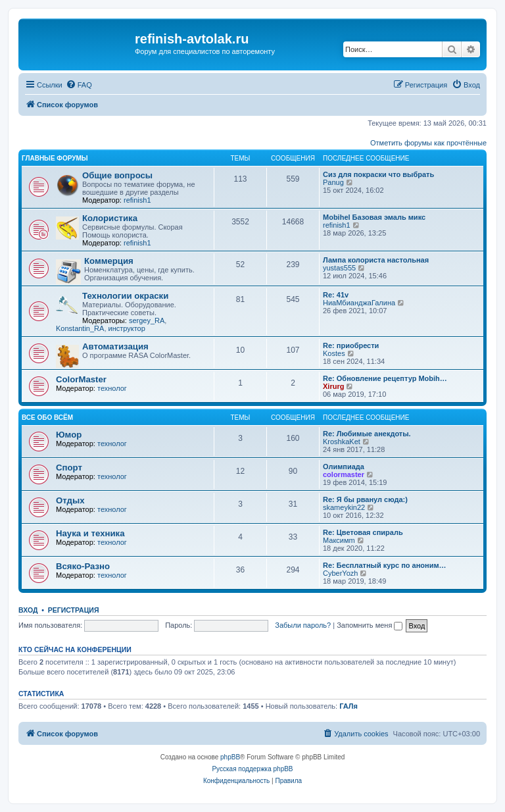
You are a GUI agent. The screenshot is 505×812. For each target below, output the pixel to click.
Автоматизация (115, 346)
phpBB (230, 757)
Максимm (339, 540)
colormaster (344, 474)
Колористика (110, 218)
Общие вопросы (117, 175)
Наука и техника (90, 533)
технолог (112, 388)
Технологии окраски (125, 296)
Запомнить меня (370, 625)
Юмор (69, 435)
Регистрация (74, 610)
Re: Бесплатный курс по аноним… (385, 565)
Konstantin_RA (80, 328)
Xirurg (333, 386)
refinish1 (137, 200)
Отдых (70, 500)
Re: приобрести (351, 345)
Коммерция (109, 261)
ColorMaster (81, 379)
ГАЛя (349, 706)
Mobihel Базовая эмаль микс (374, 217)
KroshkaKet (342, 442)
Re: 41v (336, 295)
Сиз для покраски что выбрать (378, 174)
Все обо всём (47, 418)
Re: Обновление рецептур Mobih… (385, 378)
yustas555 (339, 268)
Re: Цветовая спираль (363, 532)
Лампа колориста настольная (376, 260)
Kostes (334, 353)
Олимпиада (344, 467)
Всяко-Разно (83, 566)
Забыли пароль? (303, 625)
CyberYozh (340, 573)
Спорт (69, 468)
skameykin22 (344, 507)
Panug (333, 182)
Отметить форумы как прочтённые (428, 143)
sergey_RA (147, 320)
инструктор (127, 328)
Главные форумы (55, 158)
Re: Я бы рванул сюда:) (365, 499)
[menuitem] (79, 85)
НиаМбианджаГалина (359, 303)
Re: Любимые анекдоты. (367, 434)
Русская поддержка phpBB (252, 769)
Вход (28, 610)
